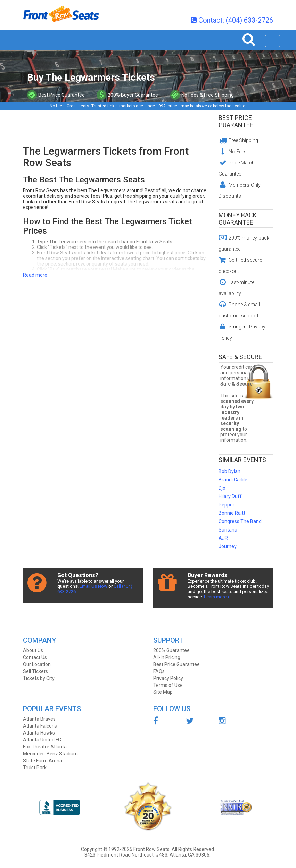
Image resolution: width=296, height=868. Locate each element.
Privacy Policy (168, 678)
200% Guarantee (171, 650)
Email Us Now (93, 586)
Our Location (37, 664)
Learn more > (217, 597)
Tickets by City (39, 678)
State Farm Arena (43, 761)
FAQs (159, 671)
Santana (228, 530)
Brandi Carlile (233, 480)
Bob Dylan (229, 471)
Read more (35, 275)
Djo (222, 488)
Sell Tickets (35, 671)
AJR (223, 538)
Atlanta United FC (42, 740)
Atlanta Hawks (39, 733)
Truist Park (35, 768)
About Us (33, 650)
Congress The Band (240, 521)
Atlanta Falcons (40, 726)
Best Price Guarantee (236, 121)
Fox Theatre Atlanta (45, 747)
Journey (228, 546)
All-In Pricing (167, 657)
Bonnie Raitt (232, 513)
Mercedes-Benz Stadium (50, 754)
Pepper (227, 505)
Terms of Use (168, 685)
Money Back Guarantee (238, 219)
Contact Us (35, 657)
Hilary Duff (230, 496)
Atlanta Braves (39, 719)
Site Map (163, 692)
